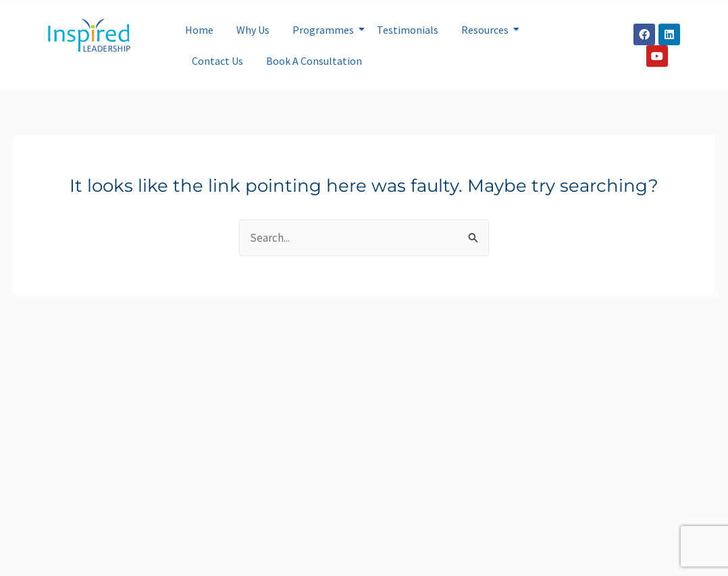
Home (199, 30)
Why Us (253, 30)
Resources (487, 30)
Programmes (326, 30)
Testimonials (408, 30)
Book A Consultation (314, 61)
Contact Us (217, 61)
